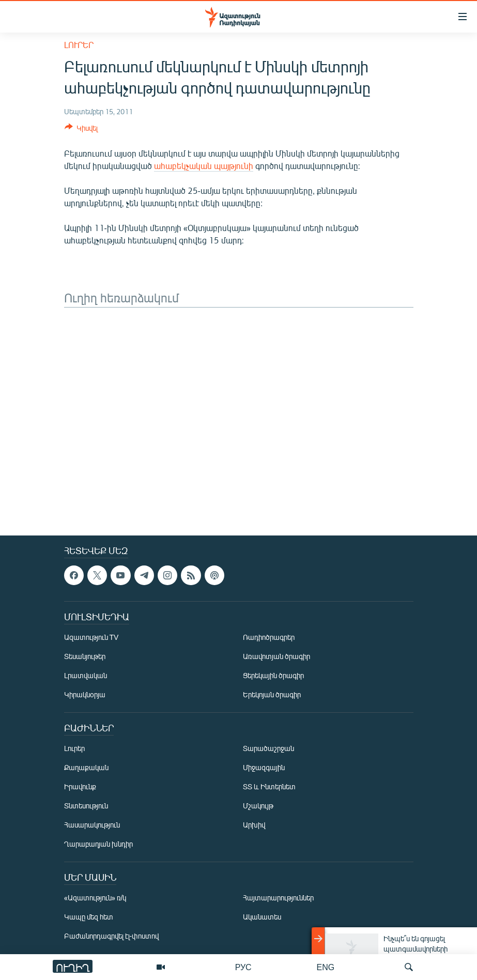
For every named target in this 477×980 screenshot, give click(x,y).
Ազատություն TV (91, 637)
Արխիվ (254, 825)
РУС (243, 967)
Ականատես (262, 917)
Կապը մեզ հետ (89, 917)
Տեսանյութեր (85, 656)
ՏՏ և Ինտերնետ (269, 786)
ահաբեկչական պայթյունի (204, 166)
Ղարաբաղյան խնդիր (98, 844)
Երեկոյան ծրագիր (272, 694)
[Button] (81, 130)
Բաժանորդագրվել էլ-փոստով (112, 936)
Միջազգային (264, 767)
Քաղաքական (86, 767)
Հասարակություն (92, 825)
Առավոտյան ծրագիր (276, 656)
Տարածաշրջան (268, 748)
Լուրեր (79, 45)
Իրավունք (80, 786)
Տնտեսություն (86, 806)
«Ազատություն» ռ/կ (95, 898)
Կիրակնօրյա (85, 694)
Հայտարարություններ (278, 898)
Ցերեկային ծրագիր (273, 675)
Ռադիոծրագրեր (269, 637)
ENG (326, 967)
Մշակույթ (258, 806)
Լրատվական (86, 675)
